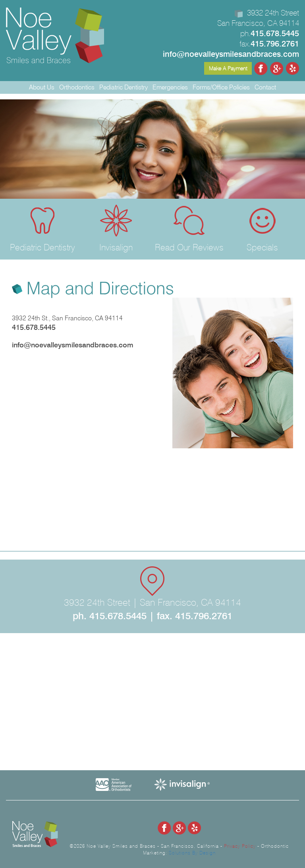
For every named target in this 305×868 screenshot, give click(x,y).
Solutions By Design (192, 853)
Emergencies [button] (170, 87)
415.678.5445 (34, 327)
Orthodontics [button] (77, 87)
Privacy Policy (240, 846)
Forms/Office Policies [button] (221, 87)
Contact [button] (265, 87)
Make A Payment (228, 68)
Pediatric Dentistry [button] (124, 87)
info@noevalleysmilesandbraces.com (73, 345)
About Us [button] (42, 87)
